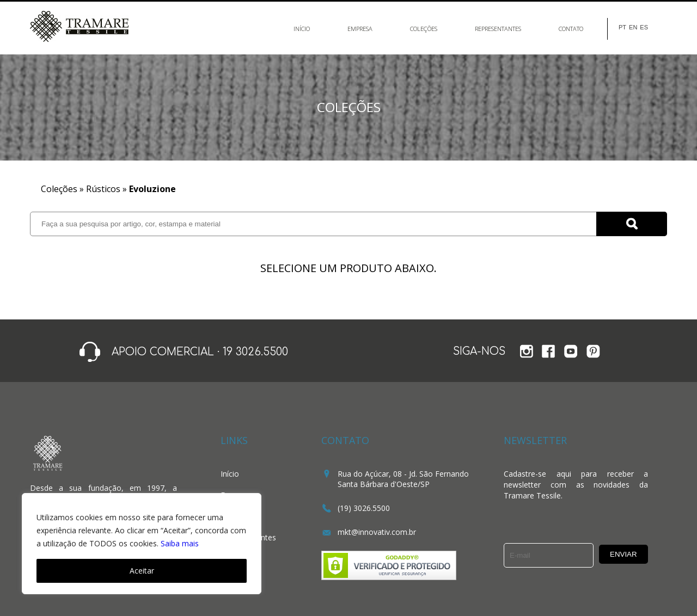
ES (644, 27)
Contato (571, 29)
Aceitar (142, 571)
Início (302, 29)
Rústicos (103, 189)
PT (622, 27)
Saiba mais (180, 543)
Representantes (498, 29)
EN (633, 27)
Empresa (360, 29)
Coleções (424, 29)
